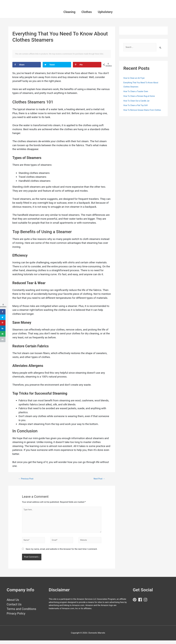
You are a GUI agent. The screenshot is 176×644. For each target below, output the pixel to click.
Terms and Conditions (22, 612)
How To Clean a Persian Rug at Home (140, 97)
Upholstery (105, 12)
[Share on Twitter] (57, 65)
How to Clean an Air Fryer (135, 79)
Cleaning (70, 12)
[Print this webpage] (3, 339)
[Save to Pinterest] (87, 65)
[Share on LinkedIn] (3, 328)
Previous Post (27, 479)
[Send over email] (3, 334)
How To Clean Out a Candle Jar (138, 101)
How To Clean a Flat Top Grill (136, 106)
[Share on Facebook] (27, 65)
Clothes (87, 12)
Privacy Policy (16, 617)
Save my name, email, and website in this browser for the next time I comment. (62, 553)
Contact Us (14, 608)
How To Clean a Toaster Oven (137, 92)
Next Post (99, 479)
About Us (13, 603)
